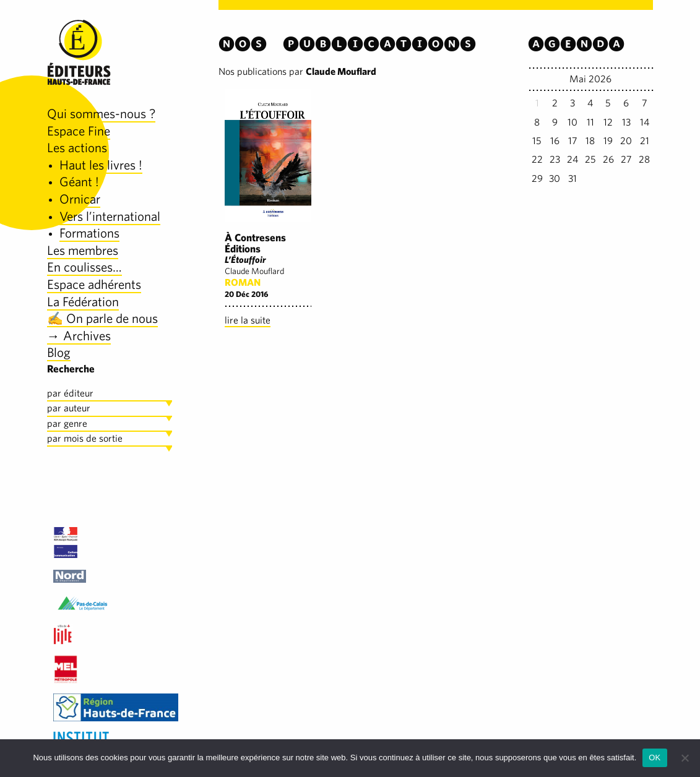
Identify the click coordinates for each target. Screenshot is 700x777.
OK (655, 758)
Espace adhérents (94, 284)
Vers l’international (110, 216)
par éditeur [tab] (70, 393)
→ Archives (79, 336)
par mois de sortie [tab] (85, 438)
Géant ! (79, 182)
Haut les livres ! (101, 165)
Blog (59, 352)
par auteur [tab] (69, 408)
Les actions (77, 148)
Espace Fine (79, 131)
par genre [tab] (67, 423)
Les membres (83, 250)
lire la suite (248, 320)
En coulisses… (84, 267)
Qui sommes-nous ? (101, 114)
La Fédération (83, 302)
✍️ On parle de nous (102, 318)
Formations (89, 233)
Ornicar (80, 199)
